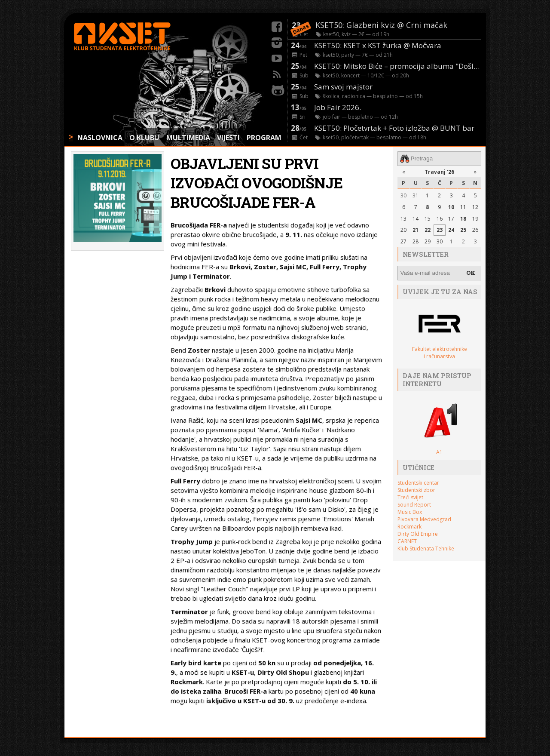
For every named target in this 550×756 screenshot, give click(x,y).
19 (475, 218)
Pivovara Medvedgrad (424, 519)
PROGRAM (264, 138)
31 (416, 195)
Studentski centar (418, 482)
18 (463, 218)
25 (463, 230)
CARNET (407, 541)
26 (475, 230)
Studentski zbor (416, 490)
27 (403, 241)
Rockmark (409, 526)
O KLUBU (144, 138)
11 (463, 207)
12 (475, 207)
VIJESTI (228, 138)
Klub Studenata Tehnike (426, 548)
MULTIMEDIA (188, 138)
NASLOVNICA (100, 138)
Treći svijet (410, 497)
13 (403, 218)
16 (440, 218)
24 (451, 230)
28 (416, 241)
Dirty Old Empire (418, 533)
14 (416, 218)
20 (403, 230)
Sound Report (414, 504)
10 (451, 207)
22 (428, 230)
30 (403, 195)
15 (428, 218)
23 (440, 230)
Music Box (410, 512)
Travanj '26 (439, 171)
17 (451, 218)
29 (428, 241)
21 (416, 230)
